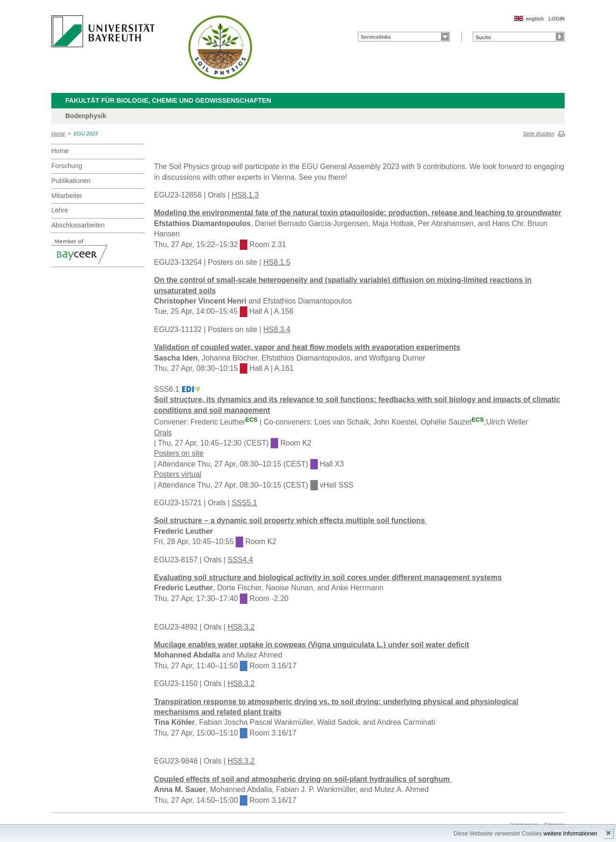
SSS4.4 (240, 560)
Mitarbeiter (67, 196)
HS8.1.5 (277, 262)
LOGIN (556, 19)
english (535, 19)
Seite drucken (539, 134)
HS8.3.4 (277, 329)
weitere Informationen (570, 834)
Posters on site (179, 453)
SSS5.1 (245, 503)
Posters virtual (178, 474)
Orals (163, 433)
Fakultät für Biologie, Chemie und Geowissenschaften (168, 100)
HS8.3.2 (241, 627)
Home (58, 134)
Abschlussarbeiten (78, 225)
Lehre (60, 210)
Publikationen (71, 181)
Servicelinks (376, 37)
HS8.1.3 (245, 195)
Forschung (67, 166)
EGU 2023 (86, 134)
